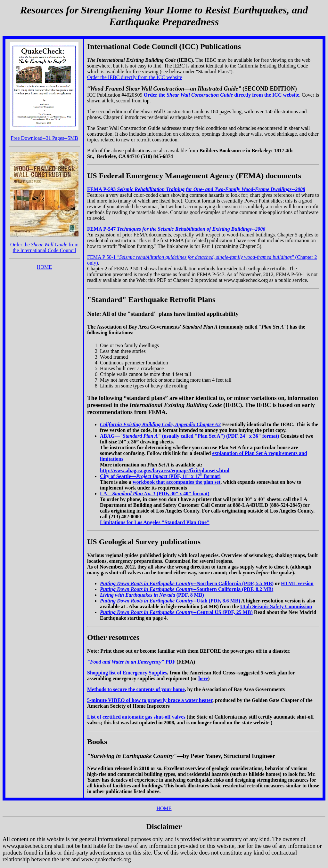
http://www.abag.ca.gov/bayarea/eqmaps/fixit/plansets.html (165, 470)
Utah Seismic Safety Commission (276, 606)
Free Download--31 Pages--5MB (44, 138)
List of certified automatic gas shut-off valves (136, 717)
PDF (131, 662)
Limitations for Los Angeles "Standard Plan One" (155, 522)
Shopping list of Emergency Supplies (127, 673)
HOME (44, 267)
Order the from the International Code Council (44, 247)
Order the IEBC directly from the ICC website (135, 77)
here (203, 678)
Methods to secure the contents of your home (136, 689)
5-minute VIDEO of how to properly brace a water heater (150, 700)
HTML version (297, 583)
